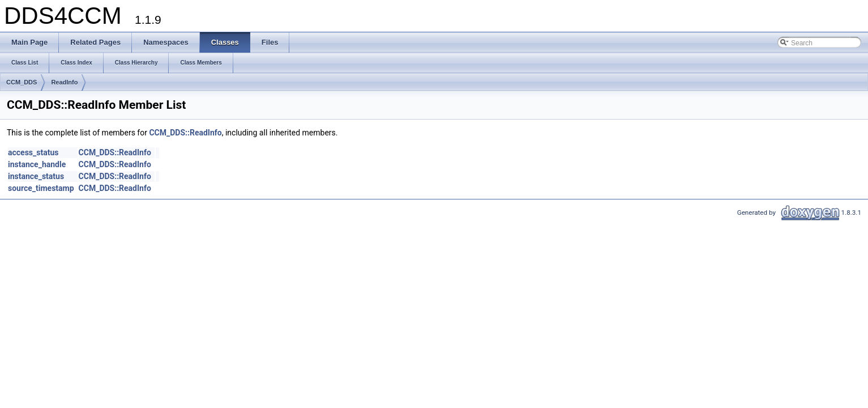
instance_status (36, 176)
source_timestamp (41, 188)
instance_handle (37, 164)
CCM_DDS (22, 82)
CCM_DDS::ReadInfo (185, 133)
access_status (33, 152)
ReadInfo (64, 82)
